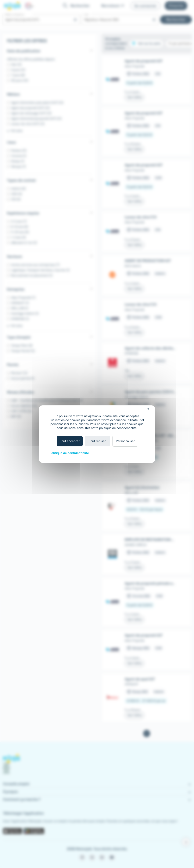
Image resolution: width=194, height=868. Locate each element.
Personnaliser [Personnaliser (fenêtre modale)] (125, 441)
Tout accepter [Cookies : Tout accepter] (70, 441)
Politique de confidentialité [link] (69, 453)
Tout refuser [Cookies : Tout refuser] (97, 441)
